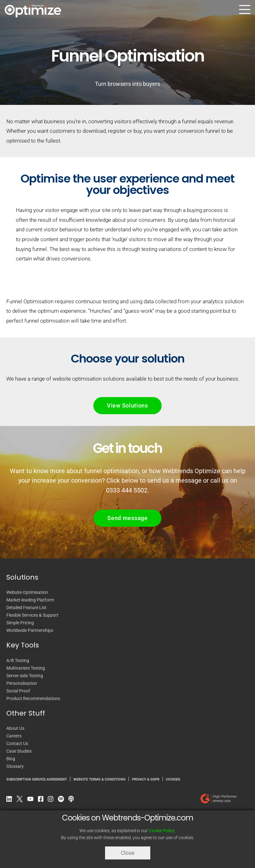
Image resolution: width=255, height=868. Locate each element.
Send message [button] (127, 518)
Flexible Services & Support (32, 615)
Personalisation (22, 683)
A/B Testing (18, 660)
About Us (15, 728)
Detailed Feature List (26, 608)
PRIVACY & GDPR (146, 779)
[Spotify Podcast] (62, 800)
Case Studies (19, 751)
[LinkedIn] (11, 800)
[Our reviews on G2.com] (220, 800)
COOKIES (173, 779)
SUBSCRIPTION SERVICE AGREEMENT (37, 779)
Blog (11, 759)
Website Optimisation (27, 592)
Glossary (15, 766)
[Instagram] (52, 800)
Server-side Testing (25, 676)
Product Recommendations (33, 698)
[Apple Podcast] (73, 800)
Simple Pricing (20, 623)
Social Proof (18, 691)
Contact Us (17, 743)
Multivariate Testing (26, 668)
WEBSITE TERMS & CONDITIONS (100, 779)
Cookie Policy (162, 831)
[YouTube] (32, 800)
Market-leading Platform (30, 600)
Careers (14, 736)
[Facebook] (42, 800)
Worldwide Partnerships (30, 630)
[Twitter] (21, 800)
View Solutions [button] (127, 405)
